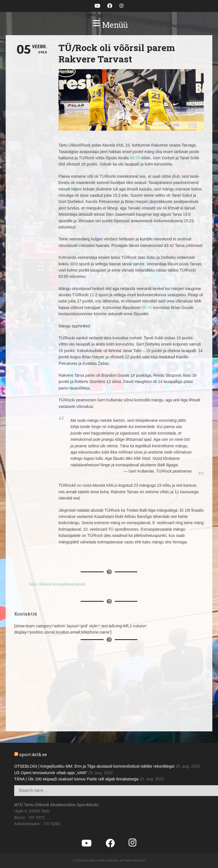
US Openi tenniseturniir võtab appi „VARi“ (51, 773)
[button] (109, 25)
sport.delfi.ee (33, 754)
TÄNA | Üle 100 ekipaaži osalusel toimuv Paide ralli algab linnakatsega (76, 779)
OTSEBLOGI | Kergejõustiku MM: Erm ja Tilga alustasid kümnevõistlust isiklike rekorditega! (94, 766)
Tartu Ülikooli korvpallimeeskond (57, 584)
